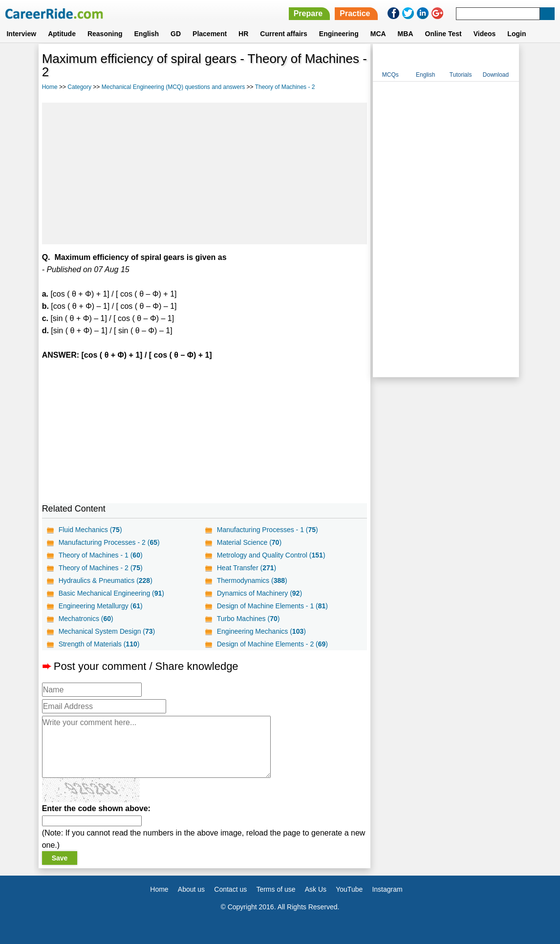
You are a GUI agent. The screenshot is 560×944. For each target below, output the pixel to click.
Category (79, 87)
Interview (21, 34)
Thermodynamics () (252, 580)
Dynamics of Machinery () (259, 593)
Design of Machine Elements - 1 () (272, 606)
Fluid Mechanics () (90, 530)
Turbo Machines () (248, 619)
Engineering (339, 34)
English (147, 34)
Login (517, 34)
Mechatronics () (86, 619)
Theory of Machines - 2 (285, 87)
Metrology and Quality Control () (271, 555)
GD (176, 34)
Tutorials (461, 75)
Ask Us (316, 889)
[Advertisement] (205, 173)
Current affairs (283, 34)
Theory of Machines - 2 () (101, 568)
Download (496, 75)
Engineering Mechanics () (261, 631)
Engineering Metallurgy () (101, 606)
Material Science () (249, 542)
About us (191, 889)
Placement (210, 34)
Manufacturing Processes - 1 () (268, 530)
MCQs (390, 75)
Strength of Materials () (99, 644)
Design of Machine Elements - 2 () (272, 644)
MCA (378, 34)
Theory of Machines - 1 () (101, 555)
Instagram (387, 889)
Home (50, 87)
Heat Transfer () (247, 568)
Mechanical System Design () (107, 631)
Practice (355, 13)
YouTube (349, 889)
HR (243, 34)
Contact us (230, 889)
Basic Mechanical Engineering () (111, 593)
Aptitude (62, 34)
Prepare (308, 13)
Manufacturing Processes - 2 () (109, 542)
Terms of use (276, 889)
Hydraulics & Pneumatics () (106, 580)
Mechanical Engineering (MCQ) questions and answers (173, 87)
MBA (406, 34)
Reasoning (105, 34)
